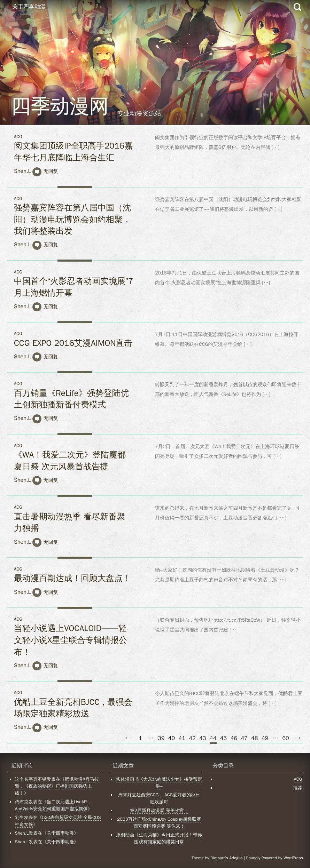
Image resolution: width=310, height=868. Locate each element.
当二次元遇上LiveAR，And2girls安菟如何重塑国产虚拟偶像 (53, 805)
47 (244, 738)
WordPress (293, 858)
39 (161, 738)
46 (234, 738)
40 (172, 738)
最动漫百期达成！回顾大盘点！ (72, 578)
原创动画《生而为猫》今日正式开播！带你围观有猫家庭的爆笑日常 (159, 838)
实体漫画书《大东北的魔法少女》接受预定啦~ (159, 783)
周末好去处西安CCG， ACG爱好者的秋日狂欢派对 (159, 798)
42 (192, 738)
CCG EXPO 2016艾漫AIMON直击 (73, 343)
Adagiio (236, 858)
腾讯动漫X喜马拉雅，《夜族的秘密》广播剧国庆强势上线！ (57, 786)
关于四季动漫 (29, 7)
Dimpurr (218, 858)
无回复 (51, 171)
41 (182, 738)
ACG (18, 137)
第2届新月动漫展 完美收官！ (159, 810)
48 (254, 738)
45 (223, 738)
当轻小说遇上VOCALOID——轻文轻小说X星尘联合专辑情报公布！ (71, 640)
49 (265, 738)
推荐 (297, 788)
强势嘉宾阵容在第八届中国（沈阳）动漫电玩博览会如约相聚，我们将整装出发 (72, 219)
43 (203, 738)
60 (286, 738)
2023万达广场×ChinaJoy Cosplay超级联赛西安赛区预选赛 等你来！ (159, 823)
